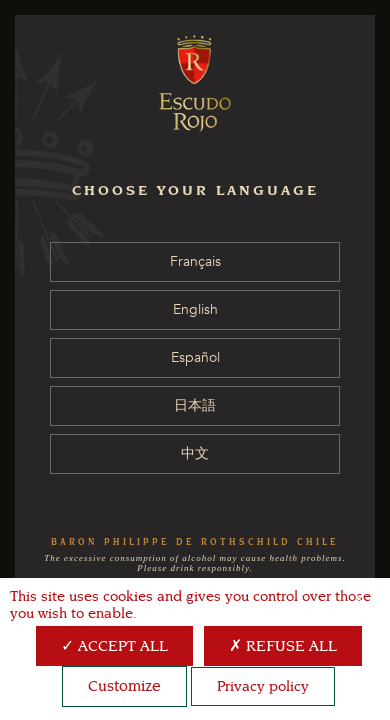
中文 (195, 453)
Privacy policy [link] (263, 686)
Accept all (114, 646)
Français (195, 261)
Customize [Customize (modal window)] (124, 686)
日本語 (195, 405)
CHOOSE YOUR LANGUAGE (195, 190)
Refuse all (283, 646)
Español (195, 357)
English (195, 309)
